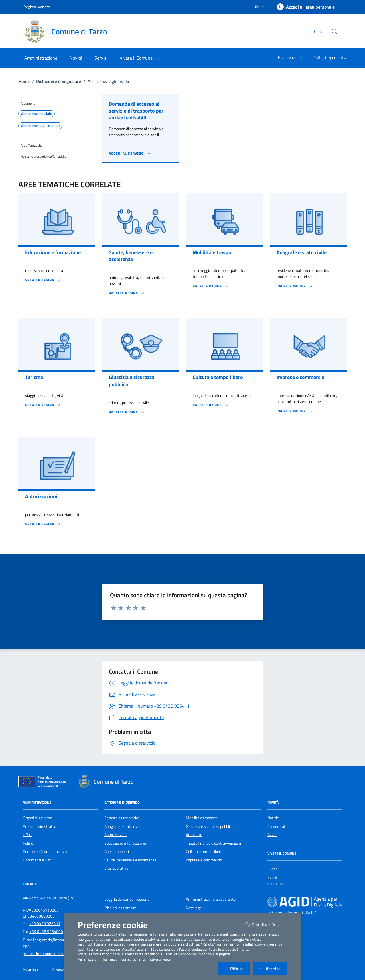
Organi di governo (37, 818)
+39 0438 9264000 (46, 932)
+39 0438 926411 (45, 924)
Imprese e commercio (204, 860)
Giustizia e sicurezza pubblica (210, 826)
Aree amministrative (40, 826)
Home (24, 81)
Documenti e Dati (37, 860)
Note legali (195, 908)
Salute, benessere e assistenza (130, 860)
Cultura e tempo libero (204, 851)
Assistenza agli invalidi (40, 126)
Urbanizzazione (289, 57)
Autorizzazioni (116, 835)
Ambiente (194, 835)
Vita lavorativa (116, 868)
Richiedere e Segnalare (59, 81)
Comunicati (277, 826)
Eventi (273, 877)
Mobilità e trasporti (202, 818)
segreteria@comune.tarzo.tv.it (60, 940)
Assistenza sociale (37, 114)
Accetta (273, 968)
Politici (28, 843)
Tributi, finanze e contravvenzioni (213, 843)
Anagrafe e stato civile (123, 826)
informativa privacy (155, 959)
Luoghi (273, 869)
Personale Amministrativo (45, 851)
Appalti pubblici (117, 851)
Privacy (58, 969)
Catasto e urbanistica (122, 818)
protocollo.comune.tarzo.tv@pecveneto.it (57, 954)
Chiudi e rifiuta (266, 925)
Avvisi (272, 835)
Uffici (27, 835)
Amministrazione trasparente (211, 899)
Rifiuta (237, 968)
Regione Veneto (37, 7)
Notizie (273, 818)
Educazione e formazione (125, 843)
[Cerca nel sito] (335, 32)
